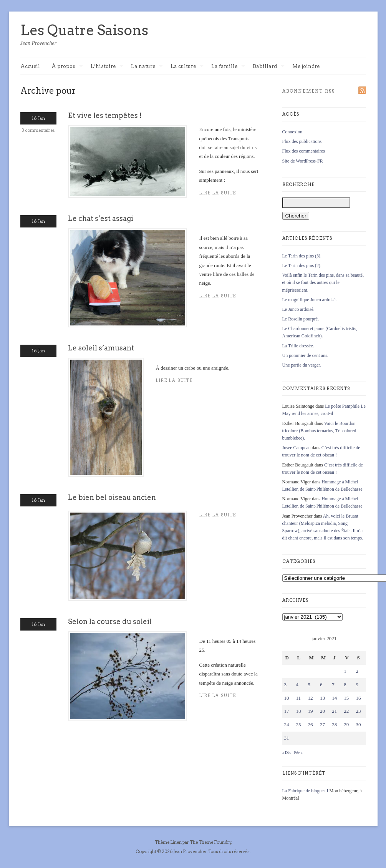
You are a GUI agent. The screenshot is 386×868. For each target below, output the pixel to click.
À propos (67, 67)
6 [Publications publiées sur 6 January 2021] (321, 685)
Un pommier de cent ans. (305, 355)
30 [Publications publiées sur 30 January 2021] (358, 724)
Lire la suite (175, 381)
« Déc (287, 753)
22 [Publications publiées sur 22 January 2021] (346, 711)
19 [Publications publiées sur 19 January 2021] (311, 711)
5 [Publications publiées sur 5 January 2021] (309, 685)
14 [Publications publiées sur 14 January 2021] (334, 698)
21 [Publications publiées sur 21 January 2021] (334, 711)
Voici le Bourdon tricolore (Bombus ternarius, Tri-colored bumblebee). (319, 431)
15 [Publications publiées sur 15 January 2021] (346, 698)
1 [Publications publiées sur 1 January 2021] (345, 671)
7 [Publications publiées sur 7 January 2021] (333, 685)
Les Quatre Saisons (84, 30)
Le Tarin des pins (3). (302, 256)
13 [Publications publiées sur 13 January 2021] (322, 698)
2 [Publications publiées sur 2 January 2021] (357, 671)
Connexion (292, 132)
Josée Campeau (297, 448)
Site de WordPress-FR (303, 161)
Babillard (269, 67)
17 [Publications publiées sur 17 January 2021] (287, 711)
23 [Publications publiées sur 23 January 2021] (358, 711)
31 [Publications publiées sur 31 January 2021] (287, 738)
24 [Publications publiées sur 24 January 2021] (287, 724)
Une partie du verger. (302, 365)
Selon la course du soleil (110, 622)
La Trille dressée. (298, 346)
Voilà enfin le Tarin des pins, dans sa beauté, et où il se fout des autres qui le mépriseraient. (323, 282)
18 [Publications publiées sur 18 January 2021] (299, 711)
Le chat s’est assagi (101, 218)
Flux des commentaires (304, 151)
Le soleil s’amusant (101, 348)
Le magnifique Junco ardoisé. (310, 300)
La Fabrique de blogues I (305, 791)
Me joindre (306, 66)
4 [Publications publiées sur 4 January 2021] (297, 685)
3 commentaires (38, 130)
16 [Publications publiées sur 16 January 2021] (358, 698)
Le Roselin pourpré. (301, 319)
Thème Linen (169, 842)
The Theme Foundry (210, 842)
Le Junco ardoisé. (298, 309)
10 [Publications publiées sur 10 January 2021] (287, 698)
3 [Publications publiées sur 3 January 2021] (286, 685)
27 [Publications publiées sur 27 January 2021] (322, 724)
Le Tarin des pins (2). (302, 266)
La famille (228, 67)
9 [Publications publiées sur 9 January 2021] (357, 685)
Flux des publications (302, 141)
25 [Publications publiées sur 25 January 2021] (299, 724)
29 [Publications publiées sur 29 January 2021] (346, 724)
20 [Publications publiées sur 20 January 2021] (322, 711)
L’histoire (107, 67)
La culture (187, 67)
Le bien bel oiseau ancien (112, 497)
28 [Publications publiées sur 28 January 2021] (334, 724)
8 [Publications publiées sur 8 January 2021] (345, 685)
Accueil (30, 66)
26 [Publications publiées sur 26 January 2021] (311, 724)
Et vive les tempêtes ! (105, 115)
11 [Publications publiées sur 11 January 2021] (299, 698)
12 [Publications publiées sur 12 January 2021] (311, 698)
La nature (147, 67)
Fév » (299, 753)
